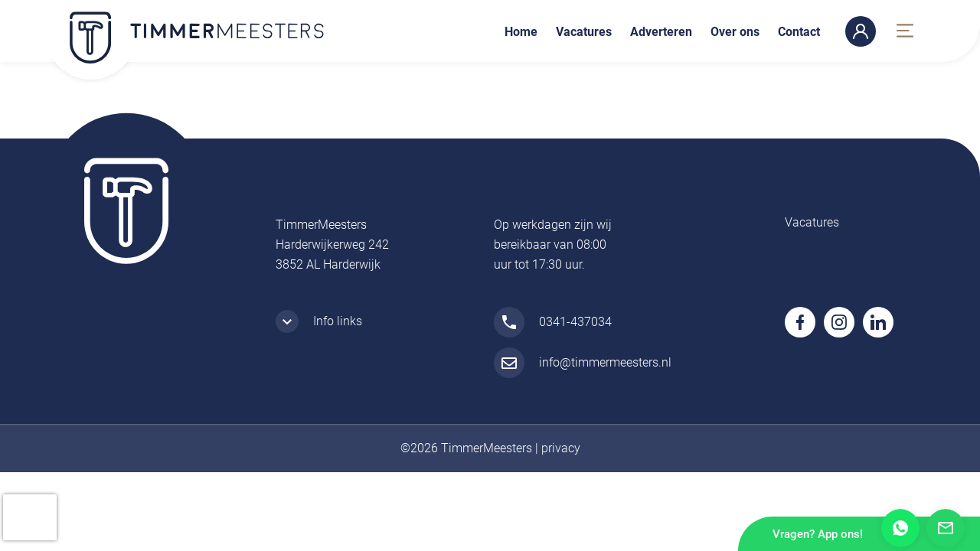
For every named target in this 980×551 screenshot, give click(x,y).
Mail (946, 528)
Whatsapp (900, 528)
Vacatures (584, 32)
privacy (561, 448)
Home (521, 32)
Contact (799, 32)
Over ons (735, 32)
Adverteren (661, 32)
